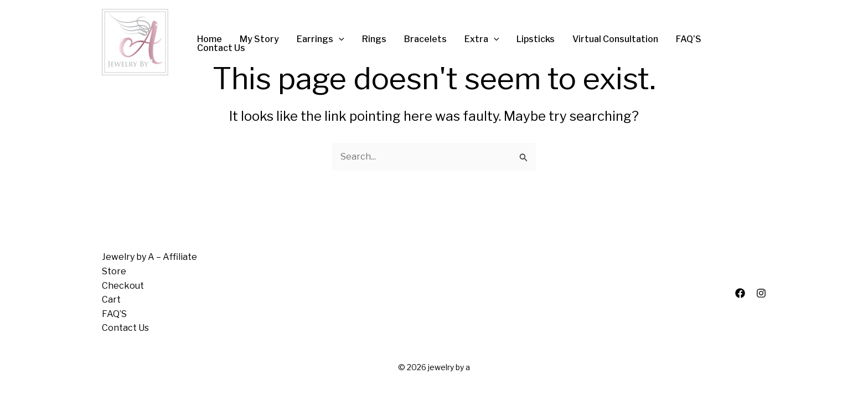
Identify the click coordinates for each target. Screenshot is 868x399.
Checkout (123, 286)
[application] (339, 39)
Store (114, 271)
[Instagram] (761, 293)
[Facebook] (740, 293)
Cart (111, 300)
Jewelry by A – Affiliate (149, 257)
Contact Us (125, 328)
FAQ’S (114, 314)
